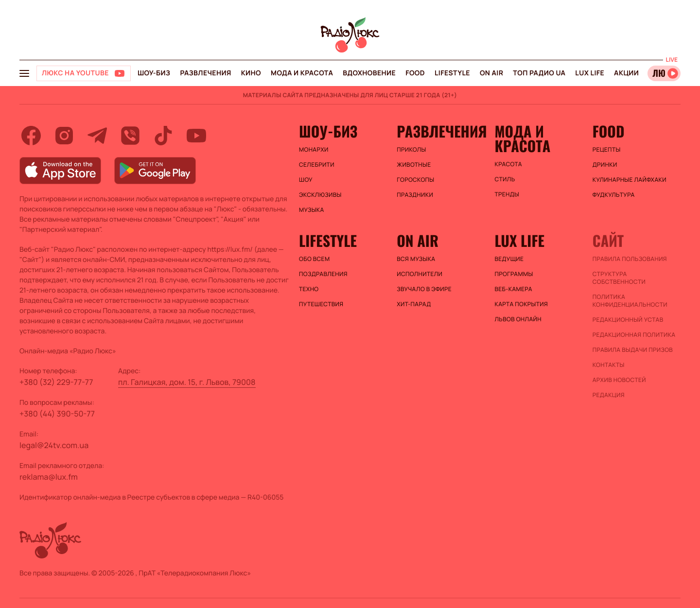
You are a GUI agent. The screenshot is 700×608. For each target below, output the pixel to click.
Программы (514, 274)
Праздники (415, 195)
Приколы (411, 150)
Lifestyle (452, 73)
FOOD (415, 73)
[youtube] (196, 136)
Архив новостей (619, 380)
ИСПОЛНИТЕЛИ (420, 274)
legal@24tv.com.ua (54, 445)
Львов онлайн (518, 319)
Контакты (609, 365)
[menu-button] (24, 73)
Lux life (590, 73)
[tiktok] (163, 136)
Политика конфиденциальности (630, 301)
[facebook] (31, 136)
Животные (414, 165)
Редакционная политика (634, 335)
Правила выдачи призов (633, 350)
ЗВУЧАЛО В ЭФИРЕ (424, 289)
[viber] (130, 136)
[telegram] (97, 136)
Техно (309, 289)
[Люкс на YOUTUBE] (84, 73)
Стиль (505, 179)
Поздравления (323, 274)
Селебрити (317, 165)
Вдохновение (369, 73)
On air (491, 73)
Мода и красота (302, 73)
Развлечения (205, 73)
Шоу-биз (154, 73)
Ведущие (509, 259)
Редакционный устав (628, 320)
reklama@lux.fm (49, 477)
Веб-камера (514, 289)
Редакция (609, 395)
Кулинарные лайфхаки (630, 180)
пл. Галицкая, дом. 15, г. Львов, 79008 (187, 382)
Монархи (314, 150)
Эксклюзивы (320, 195)
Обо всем (314, 259)
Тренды (507, 194)
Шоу (306, 180)
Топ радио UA (539, 73)
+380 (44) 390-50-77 (57, 414)
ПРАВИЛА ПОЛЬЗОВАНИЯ (630, 259)
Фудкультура (614, 195)
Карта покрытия (522, 304)
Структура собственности (619, 278)
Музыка (312, 210)
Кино (251, 73)
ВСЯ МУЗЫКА (416, 259)
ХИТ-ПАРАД (414, 304)
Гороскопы (415, 180)
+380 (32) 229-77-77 (56, 382)
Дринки (605, 165)
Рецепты (607, 150)
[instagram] (64, 136)
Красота (508, 164)
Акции (626, 73)
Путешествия (321, 304)
